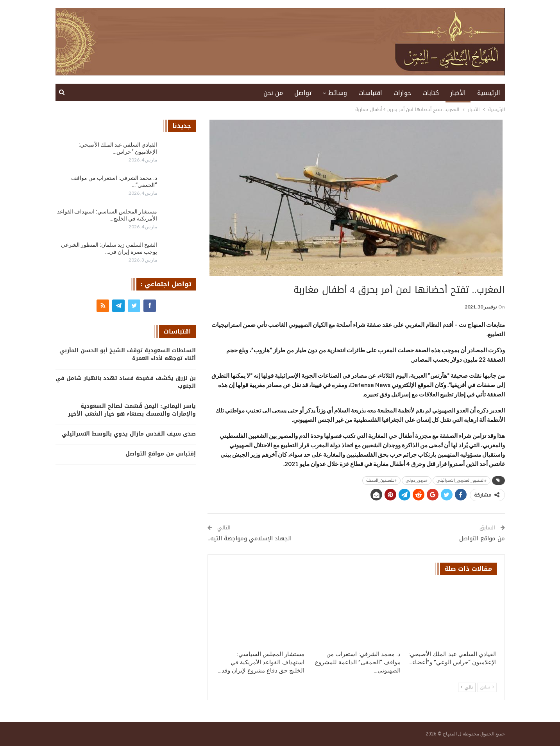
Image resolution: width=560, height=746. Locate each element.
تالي (467, 687)
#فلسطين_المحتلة (381, 480)
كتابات (431, 93)
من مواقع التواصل (482, 538)
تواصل (303, 93)
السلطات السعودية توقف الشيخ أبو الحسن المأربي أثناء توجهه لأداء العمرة (128, 354)
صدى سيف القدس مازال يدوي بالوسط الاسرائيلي (129, 434)
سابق (487, 687)
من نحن (273, 93)
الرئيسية (489, 93)
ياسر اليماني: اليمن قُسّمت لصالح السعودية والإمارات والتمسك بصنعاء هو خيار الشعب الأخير (132, 410)
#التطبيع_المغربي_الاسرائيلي (462, 480)
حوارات (402, 93)
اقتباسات (370, 93)
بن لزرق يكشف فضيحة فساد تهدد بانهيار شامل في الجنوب (126, 382)
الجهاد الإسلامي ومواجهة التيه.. (250, 538)
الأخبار (458, 93)
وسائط (338, 93)
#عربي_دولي (417, 480)
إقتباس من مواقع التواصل (161, 454)
